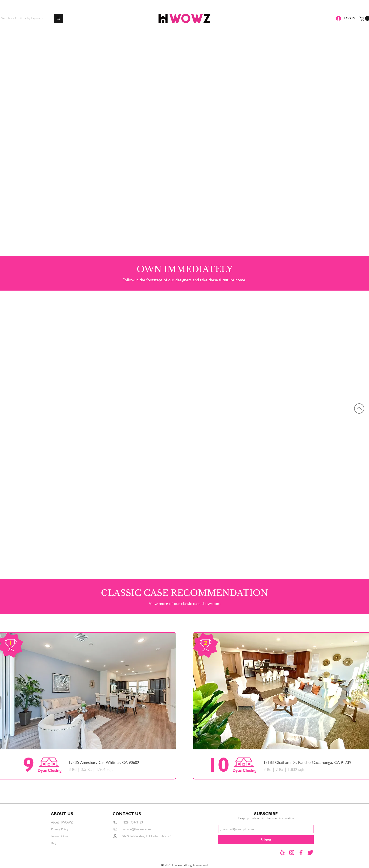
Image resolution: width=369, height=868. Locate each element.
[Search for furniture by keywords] (22, 18)
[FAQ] (68, 843)
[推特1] (310, 853)
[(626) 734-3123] (139, 822)
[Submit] (266, 840)
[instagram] (292, 853)
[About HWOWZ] (68, 822)
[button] (64, 814)
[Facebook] (301, 853)
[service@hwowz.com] (142, 829)
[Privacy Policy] (68, 829)
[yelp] (282, 853)
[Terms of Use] (68, 836)
